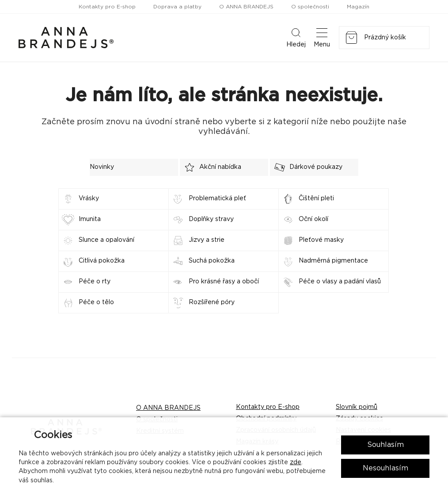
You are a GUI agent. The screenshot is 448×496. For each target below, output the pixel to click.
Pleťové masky (321, 240)
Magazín (358, 7)
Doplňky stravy (211, 219)
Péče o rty (95, 282)
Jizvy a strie (207, 240)
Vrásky (89, 198)
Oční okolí (313, 219)
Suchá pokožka (212, 261)
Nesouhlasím (385, 468)
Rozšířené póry (212, 302)
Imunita (90, 219)
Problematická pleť (217, 198)
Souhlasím (385, 445)
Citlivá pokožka (102, 261)
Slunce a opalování (106, 240)
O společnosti (310, 7)
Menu (322, 37)
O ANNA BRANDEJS (246, 7)
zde (296, 462)
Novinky (102, 167)
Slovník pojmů (357, 407)
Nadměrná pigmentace (333, 261)
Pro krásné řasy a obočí (224, 282)
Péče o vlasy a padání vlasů (340, 282)
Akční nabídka (211, 167)
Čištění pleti (316, 198)
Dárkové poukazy (306, 167)
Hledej (296, 37)
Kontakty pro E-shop (107, 7)
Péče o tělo (96, 302)
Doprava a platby (177, 7)
